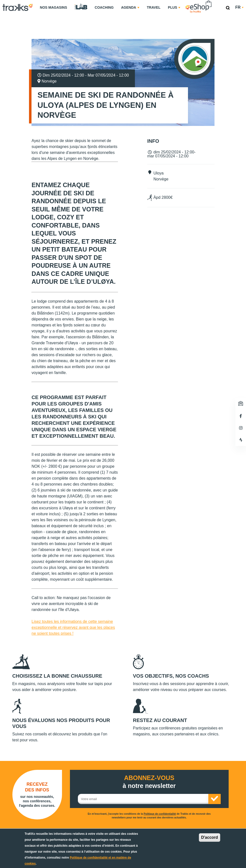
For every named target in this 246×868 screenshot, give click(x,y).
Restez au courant (160, 720)
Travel (154, 7)
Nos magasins (54, 7)
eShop (214, 1)
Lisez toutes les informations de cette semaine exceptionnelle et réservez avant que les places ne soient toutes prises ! (73, 627)
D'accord (210, 837)
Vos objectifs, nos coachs (171, 676)
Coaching (104, 7)
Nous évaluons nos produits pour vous (61, 723)
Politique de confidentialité (160, 814)
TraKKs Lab (81, 7)
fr (239, 7)
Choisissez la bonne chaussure (57, 676)
